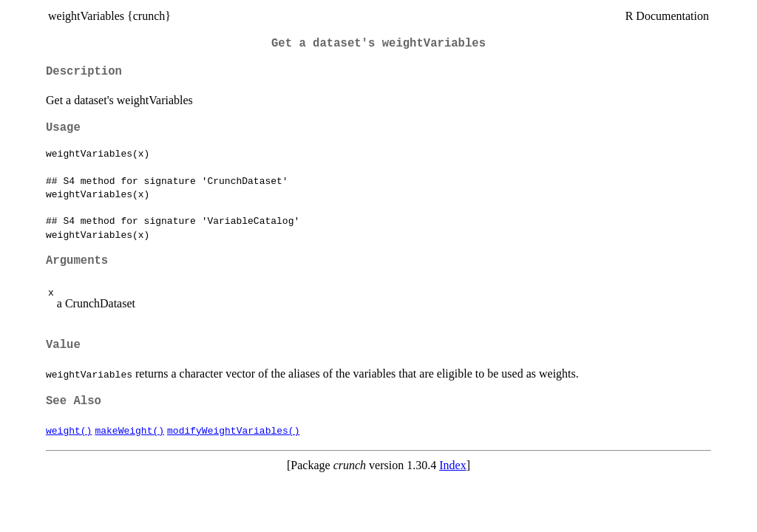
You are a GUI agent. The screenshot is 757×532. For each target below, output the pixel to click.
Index (452, 465)
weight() (69, 430)
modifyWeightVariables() (233, 430)
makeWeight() (129, 430)
